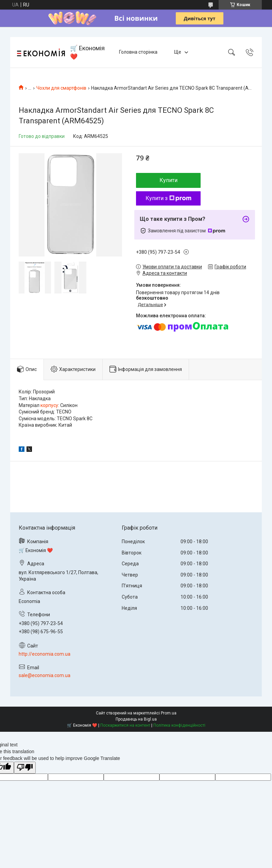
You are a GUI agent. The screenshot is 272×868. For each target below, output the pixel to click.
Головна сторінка (138, 52)
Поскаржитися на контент (125, 725)
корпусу (49, 405)
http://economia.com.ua (45, 654)
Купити (168, 180)
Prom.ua (169, 713)
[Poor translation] (25, 768)
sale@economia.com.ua (45, 675)
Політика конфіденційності (179, 725)
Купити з (168, 198)
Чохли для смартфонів (61, 88)
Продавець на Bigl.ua (136, 719)
